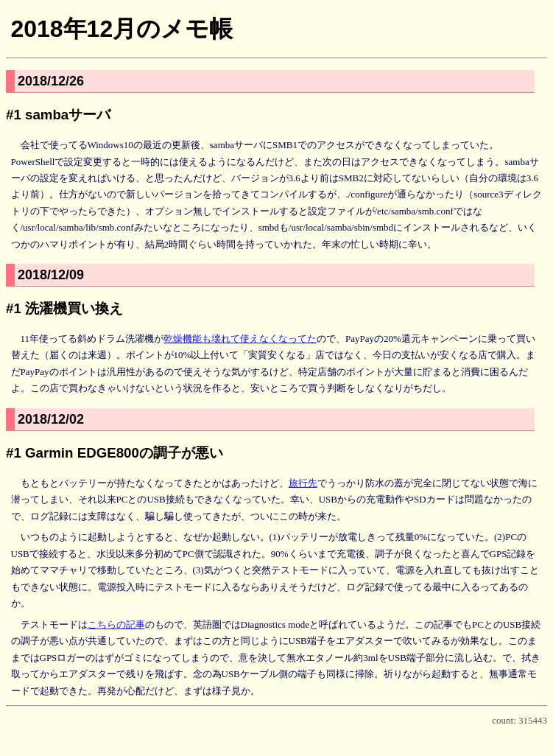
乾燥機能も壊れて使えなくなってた (240, 339)
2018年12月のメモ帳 (121, 29)
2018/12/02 (51, 419)
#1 (14, 115)
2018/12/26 (51, 81)
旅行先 (303, 483)
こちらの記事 (116, 624)
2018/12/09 (51, 275)
